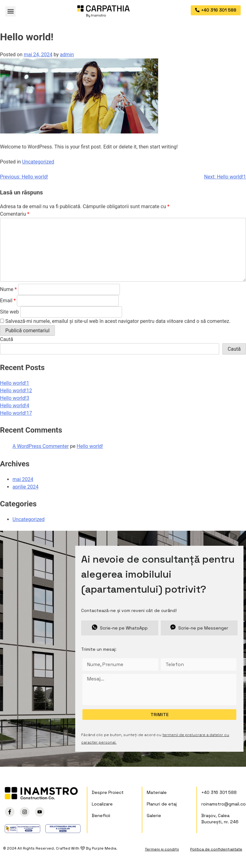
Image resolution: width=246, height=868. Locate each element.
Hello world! (90, 446)
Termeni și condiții (162, 849)
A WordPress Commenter (41, 446)
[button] (10, 11)
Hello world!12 (16, 391)
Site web (10, 312)
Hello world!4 (15, 406)
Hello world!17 (16, 413)
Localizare (102, 804)
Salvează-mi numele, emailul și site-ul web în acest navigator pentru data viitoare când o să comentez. (118, 321)
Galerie (154, 815)
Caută (7, 339)
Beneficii (101, 815)
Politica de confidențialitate (216, 849)
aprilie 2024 (25, 487)
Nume (8, 289)
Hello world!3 (15, 398)
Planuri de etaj (162, 804)
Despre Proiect (108, 792)
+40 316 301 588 (219, 792)
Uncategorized (38, 162)
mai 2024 (23, 479)
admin (67, 55)
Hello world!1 (15, 383)
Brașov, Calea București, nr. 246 (220, 819)
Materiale (157, 792)
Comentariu (15, 214)
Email (8, 301)
